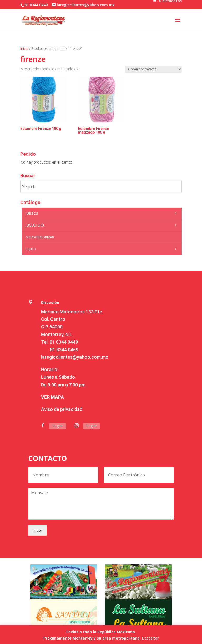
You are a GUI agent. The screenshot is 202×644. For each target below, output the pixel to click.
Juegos (102, 213)
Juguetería (102, 225)
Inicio (24, 48)
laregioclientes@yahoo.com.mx (75, 357)
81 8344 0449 (64, 342)
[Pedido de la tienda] (153, 69)
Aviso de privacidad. (62, 409)
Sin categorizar (40, 237)
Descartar (150, 638)
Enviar (37, 530)
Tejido (102, 249)
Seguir (58, 426)
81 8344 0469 (64, 350)
